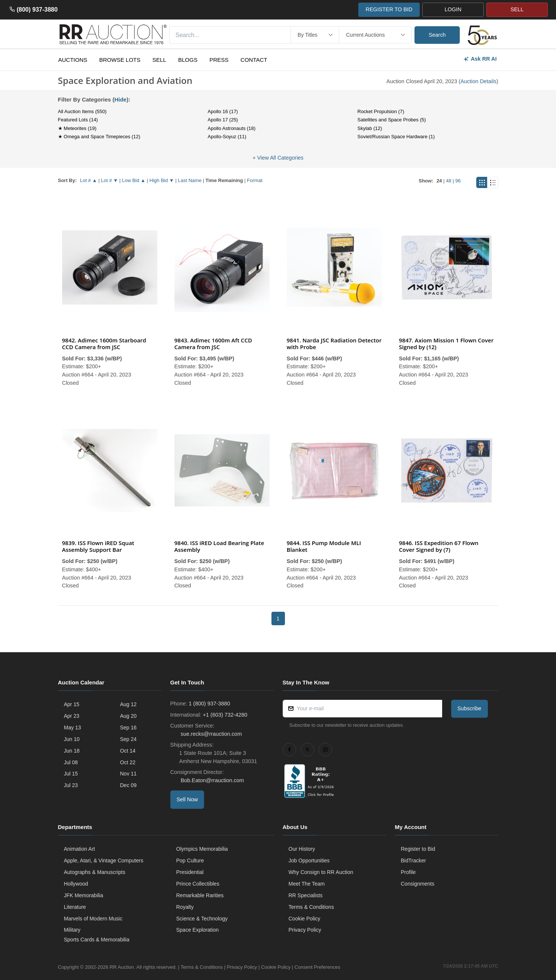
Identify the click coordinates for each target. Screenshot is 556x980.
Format (255, 180)
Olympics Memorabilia (202, 849)
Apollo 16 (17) (223, 111)
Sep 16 (128, 728)
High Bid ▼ (162, 180)
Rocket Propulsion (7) (381, 111)
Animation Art (80, 849)
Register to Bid (418, 849)
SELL (517, 9)
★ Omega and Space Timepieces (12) (99, 137)
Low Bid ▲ (134, 180)
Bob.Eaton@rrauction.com (212, 780)
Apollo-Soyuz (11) (227, 137)
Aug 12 (128, 704)
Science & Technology (202, 919)
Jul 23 (71, 785)
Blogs (188, 60)
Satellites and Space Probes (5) (392, 120)
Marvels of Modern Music (93, 919)
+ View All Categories (278, 158)
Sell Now (187, 799)
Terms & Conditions (311, 907)
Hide (120, 99)
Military (72, 930)
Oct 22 (128, 762)
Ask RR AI (480, 59)
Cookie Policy (305, 919)
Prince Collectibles (198, 884)
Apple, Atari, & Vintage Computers (104, 860)
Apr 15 (72, 704)
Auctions (73, 60)
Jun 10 (72, 739)
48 (449, 181)
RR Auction (122, 967)
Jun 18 (72, 751)
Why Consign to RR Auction (321, 872)
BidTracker (414, 860)
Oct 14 (128, 751)
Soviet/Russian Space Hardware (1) (396, 137)
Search (437, 35)
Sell (159, 60)
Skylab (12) (370, 128)
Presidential (190, 872)
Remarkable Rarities (200, 895)
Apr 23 (72, 716)
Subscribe (470, 708)
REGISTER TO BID (389, 9)
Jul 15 (71, 774)
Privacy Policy (305, 930)
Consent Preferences (318, 967)
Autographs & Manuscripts (95, 872)
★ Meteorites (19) (77, 128)
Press (219, 60)
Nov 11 (128, 774)
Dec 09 (128, 785)
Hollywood (76, 884)
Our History (302, 849)
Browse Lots (120, 60)
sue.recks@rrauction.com (211, 734)
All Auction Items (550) (82, 111)
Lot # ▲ (89, 180)
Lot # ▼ (110, 180)
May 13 (73, 728)
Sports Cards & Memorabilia (97, 940)
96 (458, 181)
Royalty (185, 907)
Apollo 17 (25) (223, 120)
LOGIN (453, 9)
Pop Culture (190, 860)
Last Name (190, 180)
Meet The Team (307, 884)
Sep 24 (128, 739)
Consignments (418, 884)
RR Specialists (306, 895)
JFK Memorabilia (84, 895)
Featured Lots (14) (78, 120)
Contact (254, 60)
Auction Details (478, 81)
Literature (75, 907)
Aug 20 (128, 716)
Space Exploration (198, 930)
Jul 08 (71, 762)
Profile (408, 872)
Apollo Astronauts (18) (232, 128)
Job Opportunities (309, 860)
